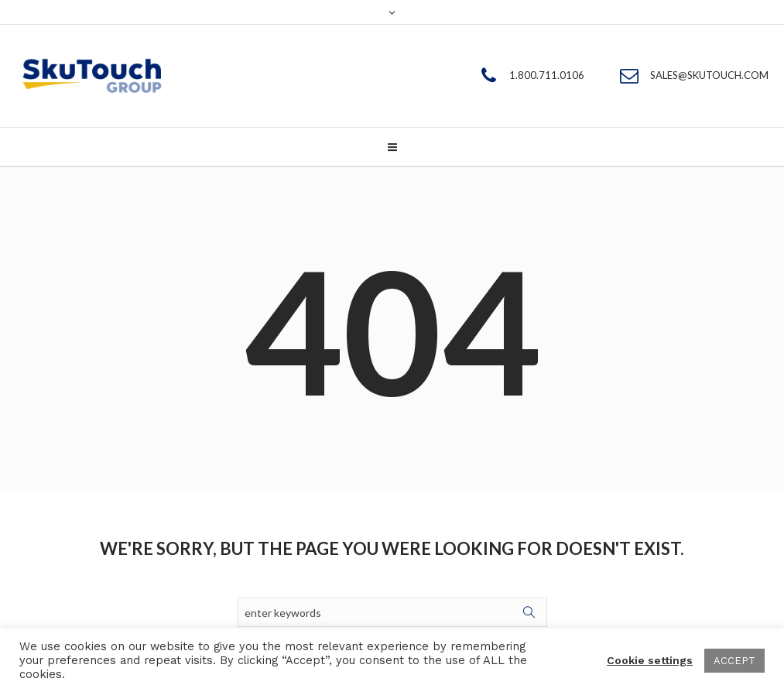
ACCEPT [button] (734, 661)
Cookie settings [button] (650, 660)
